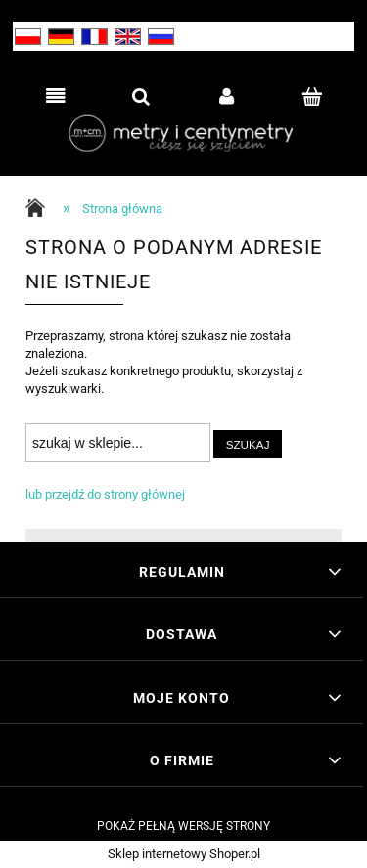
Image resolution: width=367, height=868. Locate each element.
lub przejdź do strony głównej (105, 494)
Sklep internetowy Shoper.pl (184, 854)
